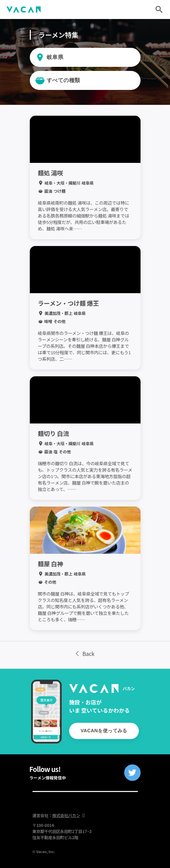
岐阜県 (55, 57)
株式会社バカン (69, 815)
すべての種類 (63, 80)
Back (85, 654)
